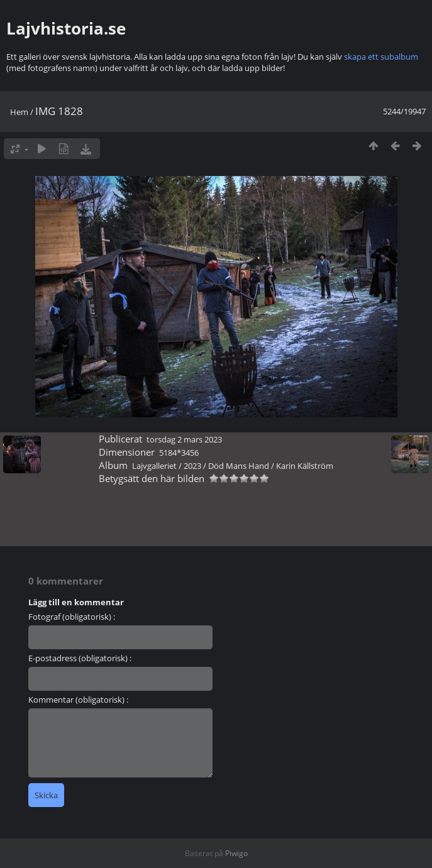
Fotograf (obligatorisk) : (72, 617)
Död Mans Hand (239, 466)
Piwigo (236, 853)
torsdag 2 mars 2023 (184, 439)
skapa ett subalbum (381, 57)
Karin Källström (305, 466)
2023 (192, 466)
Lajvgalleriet (154, 466)
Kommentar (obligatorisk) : (78, 700)
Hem (19, 112)
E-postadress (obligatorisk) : (80, 658)
